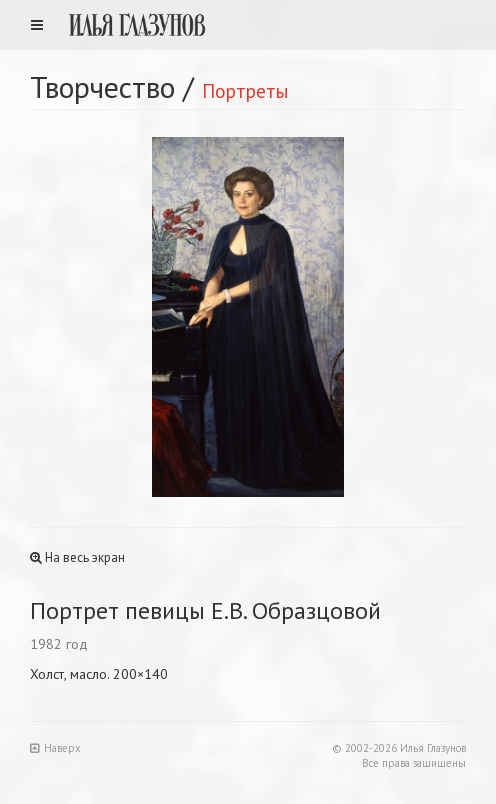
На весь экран (77, 557)
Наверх (55, 748)
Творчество (102, 86)
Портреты (245, 90)
